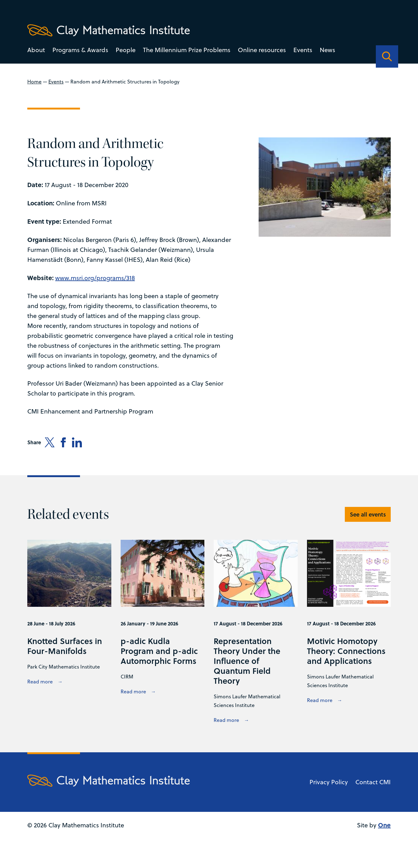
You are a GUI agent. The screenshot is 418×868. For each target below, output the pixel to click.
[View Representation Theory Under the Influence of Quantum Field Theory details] (256, 632)
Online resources (262, 50)
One (384, 825)
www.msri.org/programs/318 (95, 278)
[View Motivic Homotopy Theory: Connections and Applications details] (349, 632)
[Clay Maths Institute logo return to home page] (109, 30)
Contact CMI (373, 782)
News (327, 50)
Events (303, 50)
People (126, 50)
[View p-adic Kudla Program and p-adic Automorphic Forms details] (162, 632)
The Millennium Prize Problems (187, 50)
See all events (368, 514)
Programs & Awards (80, 50)
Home (34, 82)
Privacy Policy (329, 782)
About (36, 50)
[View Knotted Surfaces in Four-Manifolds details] (69, 632)
